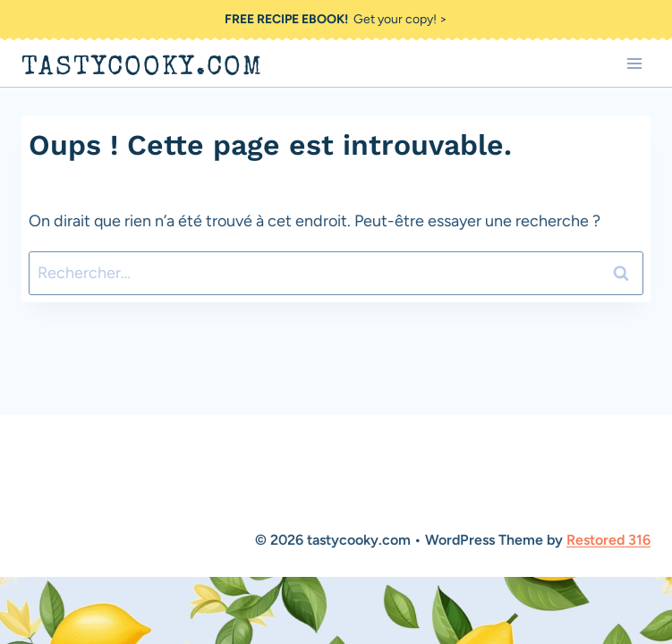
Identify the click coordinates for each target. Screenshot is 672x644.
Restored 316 (608, 540)
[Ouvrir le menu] (634, 63)
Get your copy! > (336, 19)
